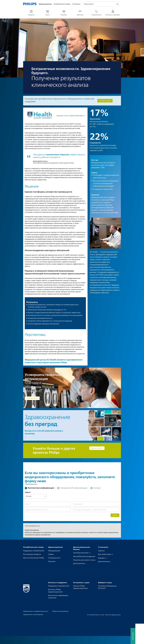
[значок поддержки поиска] (117, 4)
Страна (27, 492)
